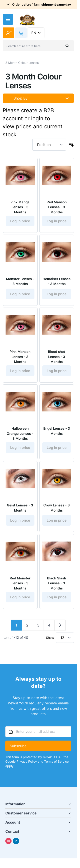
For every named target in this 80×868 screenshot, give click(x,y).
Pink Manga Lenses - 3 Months (20, 207)
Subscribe (18, 746)
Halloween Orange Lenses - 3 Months (20, 433)
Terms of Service (56, 761)
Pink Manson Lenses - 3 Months (20, 357)
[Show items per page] (65, 638)
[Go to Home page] (27, 20)
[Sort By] (49, 145)
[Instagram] (8, 841)
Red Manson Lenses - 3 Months (57, 207)
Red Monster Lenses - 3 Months (20, 583)
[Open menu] (8, 19)
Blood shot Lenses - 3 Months (57, 357)
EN (36, 33)
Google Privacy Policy (21, 761)
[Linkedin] (16, 841)
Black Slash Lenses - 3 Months (57, 583)
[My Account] (8, 33)
